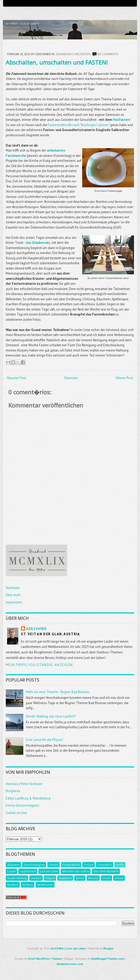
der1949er (37, 629)
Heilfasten (82, 54)
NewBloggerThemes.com (108, 959)
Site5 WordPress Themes (45, 959)
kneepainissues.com (70, 964)
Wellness (28, 885)
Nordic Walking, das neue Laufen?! (51, 716)
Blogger (108, 948)
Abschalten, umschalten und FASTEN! (57, 62)
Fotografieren (71, 865)
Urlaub (119, 878)
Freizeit (89, 865)
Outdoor (36, 878)
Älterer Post (124, 378)
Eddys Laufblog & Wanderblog (28, 798)
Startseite (71, 378)
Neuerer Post (17, 378)
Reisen (80, 878)
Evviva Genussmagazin (23, 805)
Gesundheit (64, 54)
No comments (108, 54)
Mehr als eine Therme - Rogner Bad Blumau (58, 692)
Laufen (11, 871)
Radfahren (65, 878)
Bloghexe (13, 791)
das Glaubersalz (38, 243)
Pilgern (50, 878)
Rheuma (93, 878)
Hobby (120, 865)
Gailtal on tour (16, 813)
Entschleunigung (34, 865)
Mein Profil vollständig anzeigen (39, 665)
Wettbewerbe (45, 885)
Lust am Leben (49, 871)
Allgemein (13, 865)
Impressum (14, 602)
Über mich (13, 595)
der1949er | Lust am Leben (68, 948)
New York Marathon (106, 871)
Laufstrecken (28, 871)
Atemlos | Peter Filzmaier (24, 784)
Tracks (107, 878)
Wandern (13, 885)
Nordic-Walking (17, 878)
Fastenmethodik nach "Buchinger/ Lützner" (79, 125)
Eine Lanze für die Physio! (44, 740)
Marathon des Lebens (76, 871)
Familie (54, 865)
